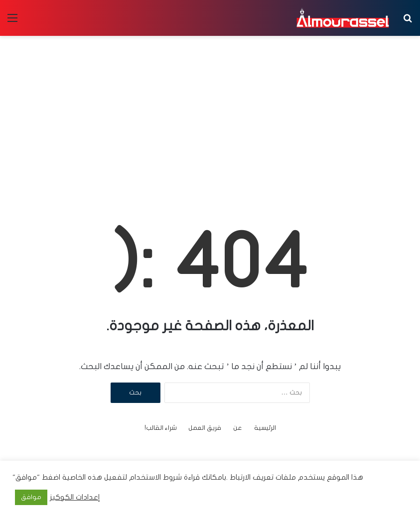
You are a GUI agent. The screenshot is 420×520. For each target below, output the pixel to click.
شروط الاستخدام (154, 477)
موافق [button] (31, 497)
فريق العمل (205, 428)
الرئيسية (265, 428)
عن (238, 428)
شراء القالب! (161, 428)
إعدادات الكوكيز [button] (75, 497)
